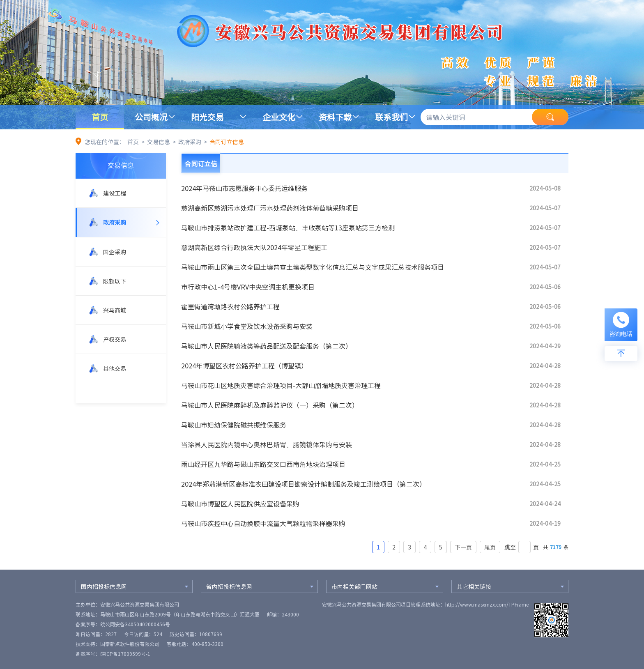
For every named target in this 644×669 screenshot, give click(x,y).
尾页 (490, 547)
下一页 (463, 547)
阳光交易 (207, 117)
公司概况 (151, 117)
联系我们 (391, 117)
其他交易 (115, 368)
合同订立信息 (227, 142)
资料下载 (335, 117)
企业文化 (279, 117)
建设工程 (115, 193)
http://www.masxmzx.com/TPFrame (487, 605)
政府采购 (190, 142)
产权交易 (115, 339)
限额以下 (115, 281)
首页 (100, 117)
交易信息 (159, 142)
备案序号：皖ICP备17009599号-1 (113, 654)
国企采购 (115, 252)
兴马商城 (115, 310)
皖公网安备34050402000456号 (135, 624)
